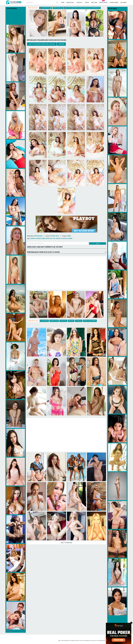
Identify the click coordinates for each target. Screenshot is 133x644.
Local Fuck (67, 8)
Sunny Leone (54, 321)
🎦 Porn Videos (56, 8)
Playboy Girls (55, 236)
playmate (39, 238)
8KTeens (71, 321)
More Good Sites (33, 8)
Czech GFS (63, 321)
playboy (33, 238)
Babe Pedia (9, 631)
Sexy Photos (45, 8)
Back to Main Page (66, 543)
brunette (59, 238)
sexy (54, 238)
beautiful (49, 238)
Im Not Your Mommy (90, 321)
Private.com (77, 8)
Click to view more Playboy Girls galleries (42, 44)
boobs (65, 238)
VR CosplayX (44, 321)
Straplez (79, 321)
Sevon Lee (86, 8)
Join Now (61, 44)
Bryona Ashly (39, 236)
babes (69, 236)
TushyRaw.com (95, 8)
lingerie (70, 238)
